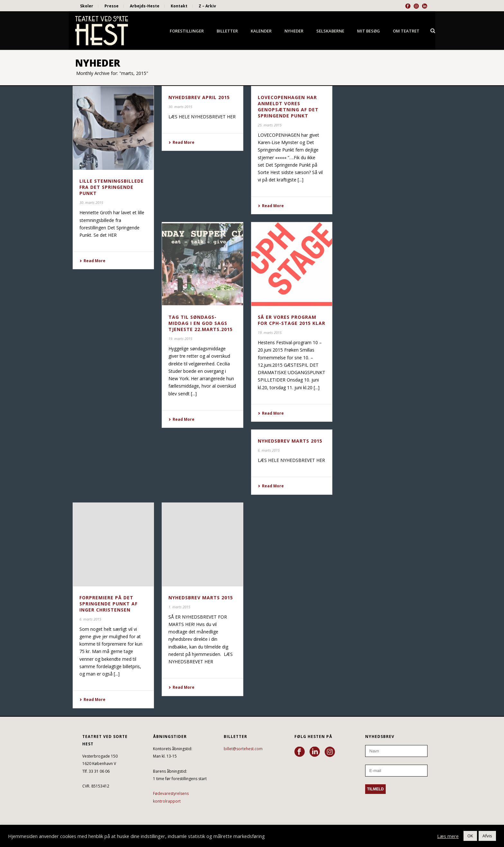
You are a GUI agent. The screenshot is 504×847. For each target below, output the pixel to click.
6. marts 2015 (269, 450)
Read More (92, 261)
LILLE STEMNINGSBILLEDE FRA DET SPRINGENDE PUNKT (112, 187)
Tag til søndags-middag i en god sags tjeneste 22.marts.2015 (201, 323)
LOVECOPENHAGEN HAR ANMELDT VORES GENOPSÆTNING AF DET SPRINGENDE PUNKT (288, 106)
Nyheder (294, 31)
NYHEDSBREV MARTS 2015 (290, 441)
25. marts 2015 (270, 125)
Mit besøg (369, 31)
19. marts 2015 (180, 339)
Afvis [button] (487, 836)
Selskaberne (330, 31)
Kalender (261, 31)
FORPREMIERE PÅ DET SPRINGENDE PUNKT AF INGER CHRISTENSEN (108, 604)
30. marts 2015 (91, 203)
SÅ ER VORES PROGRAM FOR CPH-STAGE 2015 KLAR (292, 320)
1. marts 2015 (179, 607)
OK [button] (470, 836)
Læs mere (448, 836)
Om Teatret (406, 31)
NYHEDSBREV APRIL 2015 (199, 97)
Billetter (227, 31)
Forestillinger (187, 31)
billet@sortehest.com (243, 749)
